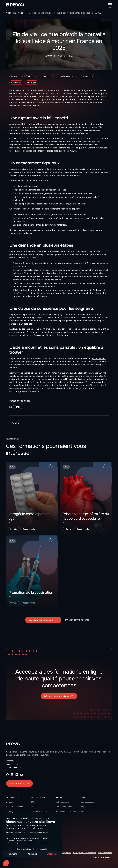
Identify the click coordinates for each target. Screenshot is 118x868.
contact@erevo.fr (13, 767)
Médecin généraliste (14, 807)
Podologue (10, 812)
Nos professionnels (64, 807)
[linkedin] (17, 775)
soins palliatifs (99, 358)
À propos (60, 797)
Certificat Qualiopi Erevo (102, 857)
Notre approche (62, 802)
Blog (82, 807)
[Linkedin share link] (17, 407)
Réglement (67, 853)
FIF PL (33, 807)
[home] (15, 5)
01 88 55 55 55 (12, 764)
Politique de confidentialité (85, 853)
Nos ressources (87, 802)
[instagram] (12, 775)
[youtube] (21, 775)
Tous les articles (16, 13)
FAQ (82, 812)
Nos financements (39, 797)
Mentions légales (105, 853)
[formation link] (32, 498)
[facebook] (7, 775)
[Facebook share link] (23, 407)
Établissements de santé (66, 812)
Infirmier (9, 802)
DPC (33, 802)
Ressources (86, 797)
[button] (110, 5)
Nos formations (13, 797)
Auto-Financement (39, 812)
